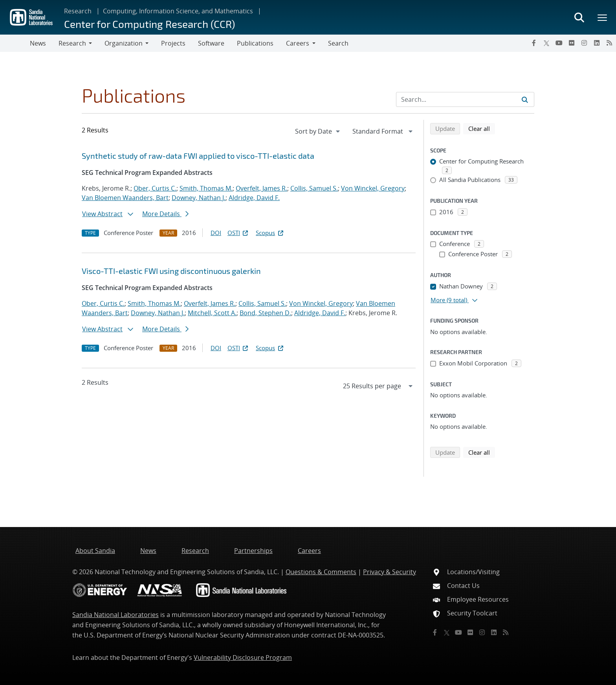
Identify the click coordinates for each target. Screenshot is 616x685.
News (38, 43)
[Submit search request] (525, 99)
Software (211, 43)
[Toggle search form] (579, 17)
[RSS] (609, 43)
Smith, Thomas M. (206, 188)
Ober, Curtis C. (155, 188)
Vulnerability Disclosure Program (243, 657)
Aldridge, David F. (254, 198)
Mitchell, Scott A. (212, 313)
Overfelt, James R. (261, 188)
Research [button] (72, 43)
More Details (165, 214)
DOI (216, 233)
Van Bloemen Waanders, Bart (125, 198)
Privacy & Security (390, 572)
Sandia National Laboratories (115, 615)
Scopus (270, 233)
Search (338, 43)
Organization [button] (124, 43)
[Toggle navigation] (15, 43)
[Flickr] (572, 43)
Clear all (482, 128)
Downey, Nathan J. (199, 198)
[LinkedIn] (597, 43)
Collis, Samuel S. (314, 188)
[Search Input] (465, 99)
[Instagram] (584, 43)
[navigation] (318, 131)
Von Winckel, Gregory (373, 188)
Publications (255, 43)
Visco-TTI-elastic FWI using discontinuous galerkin (171, 271)
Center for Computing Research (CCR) (149, 24)
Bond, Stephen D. (265, 313)
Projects (173, 43)
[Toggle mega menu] (603, 17)
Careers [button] (298, 43)
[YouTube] (559, 43)
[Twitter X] (546, 43)
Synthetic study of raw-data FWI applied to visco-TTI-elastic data (198, 156)
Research (78, 11)
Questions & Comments (321, 572)
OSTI (238, 233)
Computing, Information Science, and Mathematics (178, 11)
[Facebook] (534, 43)
